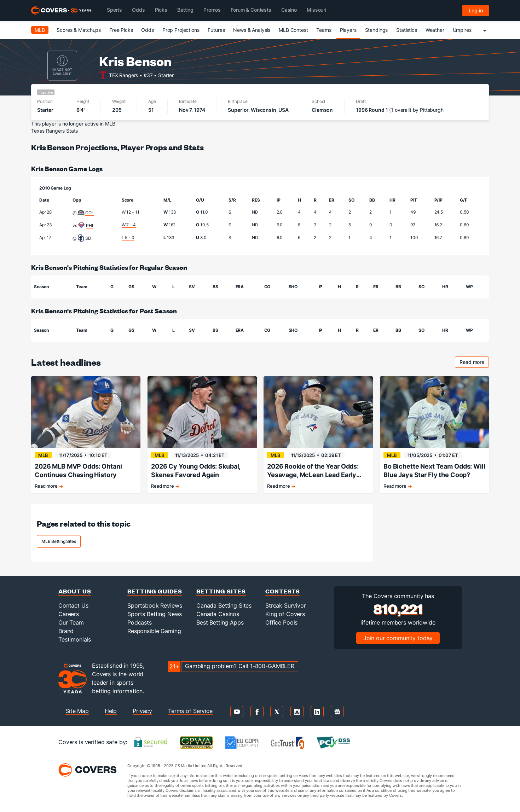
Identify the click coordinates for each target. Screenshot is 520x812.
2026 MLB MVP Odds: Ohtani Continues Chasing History (78, 471)
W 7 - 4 (129, 225)
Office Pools (281, 622)
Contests (283, 591)
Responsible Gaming (154, 631)
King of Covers (285, 614)
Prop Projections (181, 30)
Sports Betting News (155, 614)
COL (90, 213)
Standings (377, 30)
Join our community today (398, 638)
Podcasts (140, 622)
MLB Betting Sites (59, 541)
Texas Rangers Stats (54, 131)
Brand (66, 631)
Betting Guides (155, 591)
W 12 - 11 (131, 212)
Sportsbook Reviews (155, 605)
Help (111, 711)
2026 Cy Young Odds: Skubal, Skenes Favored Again (196, 471)
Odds (147, 30)
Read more (474, 363)
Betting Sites (221, 591)
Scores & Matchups (79, 30)
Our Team (71, 622)
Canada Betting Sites (224, 605)
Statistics (407, 30)
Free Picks (121, 30)
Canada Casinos (218, 614)
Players (348, 30)
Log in (476, 10)
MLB (40, 30)
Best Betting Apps (220, 622)
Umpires (462, 30)
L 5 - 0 (128, 237)
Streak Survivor (286, 605)
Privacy (142, 711)
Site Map (77, 711)
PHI (89, 225)
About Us (75, 591)
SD (88, 238)
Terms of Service (190, 711)
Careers (69, 614)
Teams (324, 30)
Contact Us (73, 605)
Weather (435, 30)
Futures (216, 30)
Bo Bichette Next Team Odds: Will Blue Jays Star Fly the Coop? (434, 471)
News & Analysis (252, 30)
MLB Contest (293, 30)
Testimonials (75, 639)
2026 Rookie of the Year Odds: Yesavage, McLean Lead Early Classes (313, 471)
